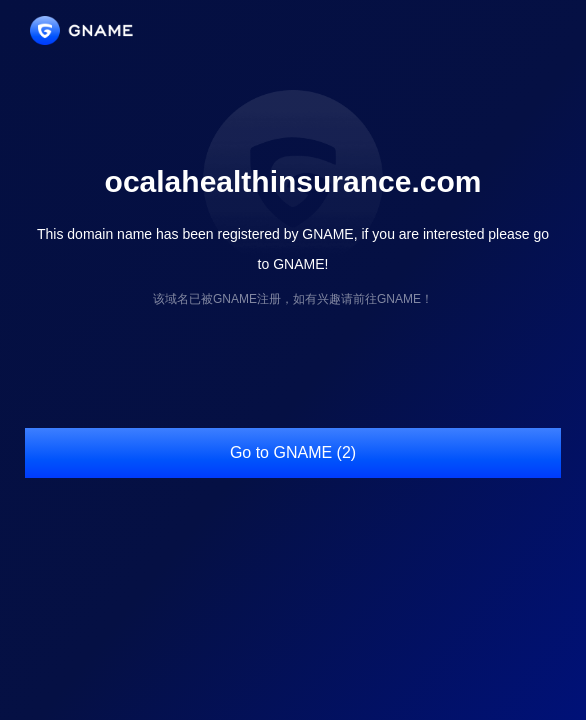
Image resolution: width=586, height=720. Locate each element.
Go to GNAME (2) (293, 452)
